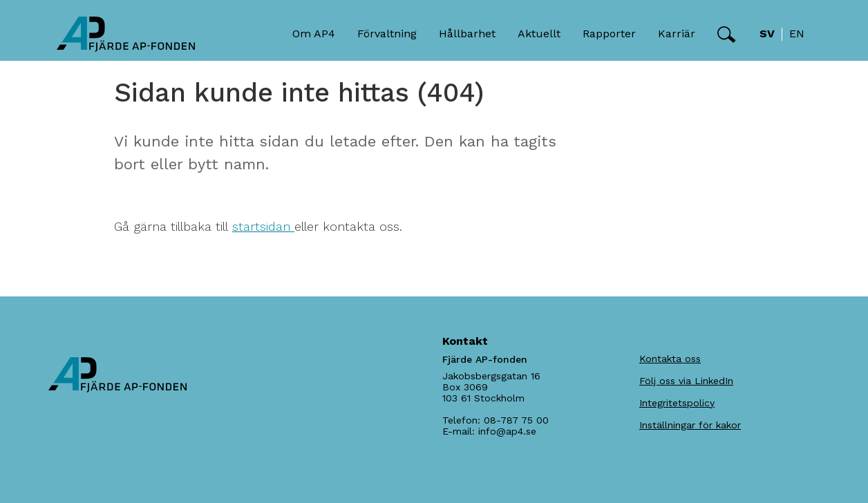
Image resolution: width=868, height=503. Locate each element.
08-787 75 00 (516, 420)
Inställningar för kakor (690, 425)
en (797, 34)
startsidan (263, 226)
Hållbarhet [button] (467, 34)
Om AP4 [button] (314, 34)
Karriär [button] (677, 34)
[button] (727, 35)
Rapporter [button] (609, 34)
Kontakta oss (670, 359)
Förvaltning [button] (387, 34)
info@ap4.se (507, 431)
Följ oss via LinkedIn (686, 381)
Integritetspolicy (677, 403)
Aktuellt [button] (539, 34)
